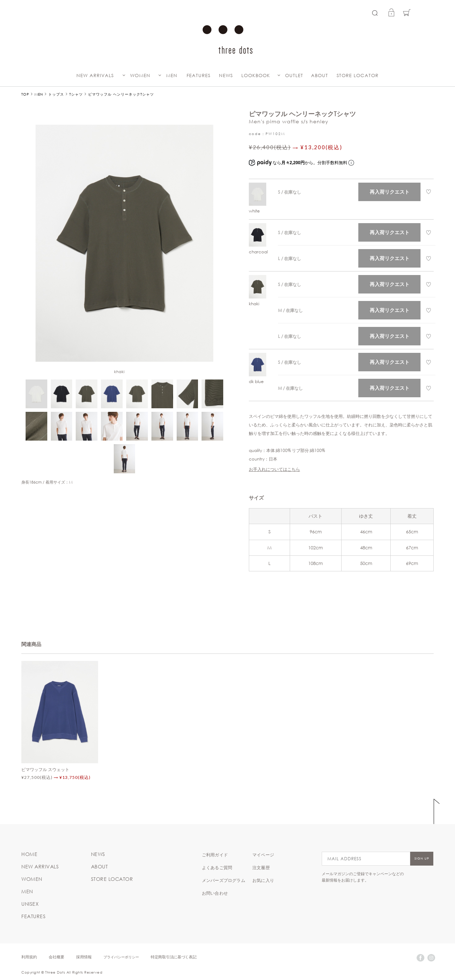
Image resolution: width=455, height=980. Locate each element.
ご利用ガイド (215, 855)
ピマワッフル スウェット (45, 769)
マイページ (263, 855)
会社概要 (57, 957)
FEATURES (199, 76)
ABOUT (320, 76)
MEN (172, 76)
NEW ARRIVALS (95, 76)
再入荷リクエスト (390, 192)
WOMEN (140, 76)
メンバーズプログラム (224, 880)
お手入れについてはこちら (274, 469)
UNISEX (30, 904)
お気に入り (263, 880)
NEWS (226, 76)
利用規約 (29, 957)
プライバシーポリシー (121, 957)
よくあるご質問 (217, 867)
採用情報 (84, 957)
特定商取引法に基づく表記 (173, 957)
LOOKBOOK (256, 76)
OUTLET (294, 76)
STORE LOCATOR (358, 76)
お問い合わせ (215, 893)
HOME (29, 854)
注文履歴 (261, 867)
